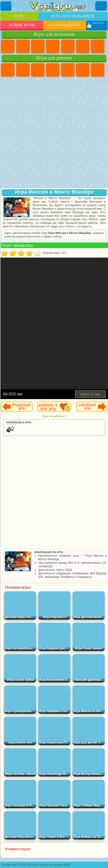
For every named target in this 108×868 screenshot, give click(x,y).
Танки (53, 46)
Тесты (68, 70)
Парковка (8, 46)
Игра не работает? (54, 416)
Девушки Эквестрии (23, 70)
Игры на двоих (65, 25)
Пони (8, 70)
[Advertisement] (53, 133)
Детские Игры (23, 245)
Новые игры (22, 25)
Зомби (68, 46)
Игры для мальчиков (73, 16)
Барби (53, 70)
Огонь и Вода (38, 70)
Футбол (23, 46)
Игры (19, 16)
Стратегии (38, 46)
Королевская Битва (83, 46)
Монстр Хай (83, 70)
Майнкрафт (98, 46)
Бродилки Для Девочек (98, 70)
